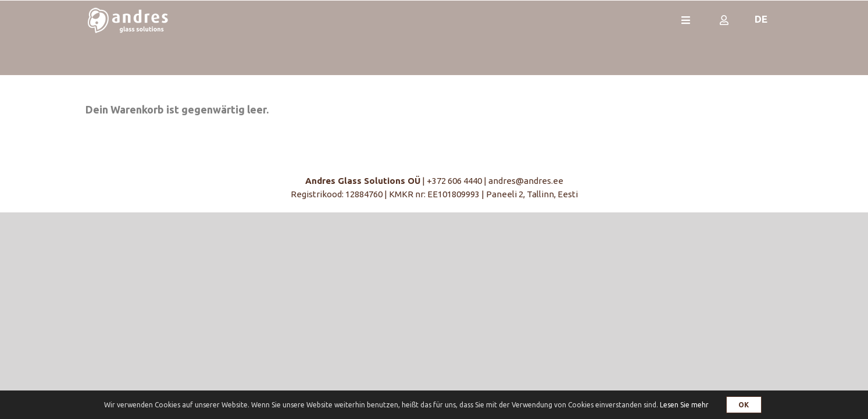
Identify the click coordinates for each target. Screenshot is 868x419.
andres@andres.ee (526, 181)
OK (744, 405)
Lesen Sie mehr (684, 405)
